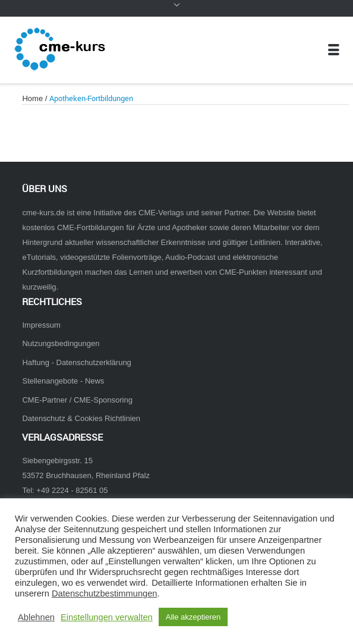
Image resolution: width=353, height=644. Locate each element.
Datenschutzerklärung (94, 362)
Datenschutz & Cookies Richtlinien (81, 418)
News (94, 381)
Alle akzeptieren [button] (193, 617)
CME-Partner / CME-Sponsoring (77, 400)
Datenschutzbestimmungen (105, 593)
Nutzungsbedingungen (61, 343)
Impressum (41, 325)
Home (32, 98)
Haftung (35, 362)
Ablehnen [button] (36, 617)
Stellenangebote (50, 381)
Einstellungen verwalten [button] (107, 617)
